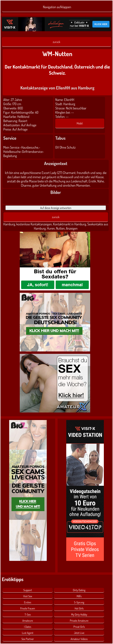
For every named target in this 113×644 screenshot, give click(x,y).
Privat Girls (79, 627)
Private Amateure (79, 621)
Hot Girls (79, 608)
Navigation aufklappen (57, 7)
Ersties (28, 602)
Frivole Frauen (28, 608)
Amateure (28, 621)
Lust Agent (28, 633)
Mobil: (80, 123)
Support (28, 590)
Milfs (79, 596)
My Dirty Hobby (79, 615)
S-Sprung (79, 602)
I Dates (28, 627)
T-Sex (28, 615)
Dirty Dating (79, 590)
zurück (57, 42)
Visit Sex (28, 596)
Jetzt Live (79, 633)
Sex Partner (28, 639)
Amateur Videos (79, 639)
